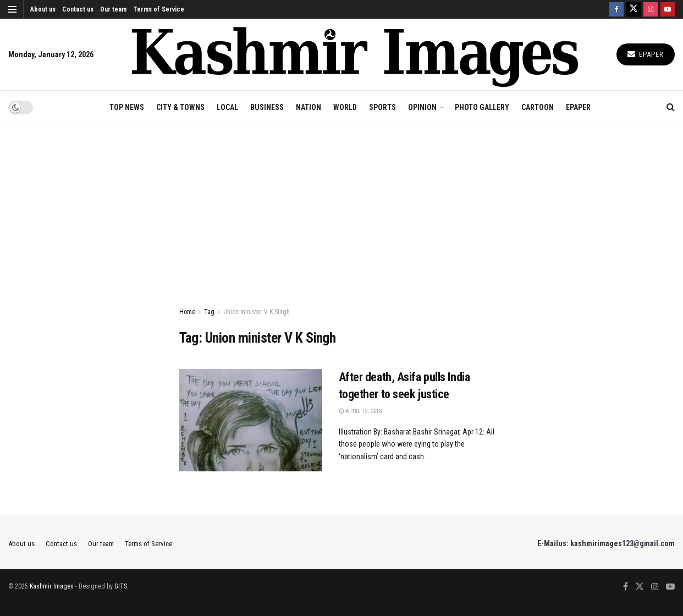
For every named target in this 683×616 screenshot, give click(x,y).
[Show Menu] (12, 9)
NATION (309, 107)
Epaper (646, 54)
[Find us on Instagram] (651, 9)
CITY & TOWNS (180, 107)
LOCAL (227, 107)
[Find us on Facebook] (616, 9)
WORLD (345, 107)
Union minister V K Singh (257, 312)
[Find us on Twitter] (634, 9)
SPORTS (382, 107)
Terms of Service (159, 9)
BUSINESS (267, 107)
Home (187, 312)
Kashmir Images (52, 586)
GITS (121, 586)
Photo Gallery (482, 107)
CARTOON (538, 107)
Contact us (78, 9)
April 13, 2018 (360, 411)
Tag (209, 312)
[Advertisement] (341, 207)
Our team (113, 9)
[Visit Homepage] (355, 54)
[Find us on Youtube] (668, 9)
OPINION (422, 107)
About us (43, 9)
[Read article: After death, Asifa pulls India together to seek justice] (251, 420)
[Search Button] (671, 107)
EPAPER (578, 107)
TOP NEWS (127, 107)
